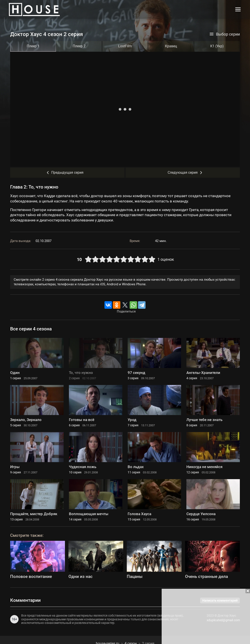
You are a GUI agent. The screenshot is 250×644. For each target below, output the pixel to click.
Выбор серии (225, 34)
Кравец (171, 46)
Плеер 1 (33, 46)
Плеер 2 (79, 46)
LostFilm (125, 46)
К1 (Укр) (217, 46)
